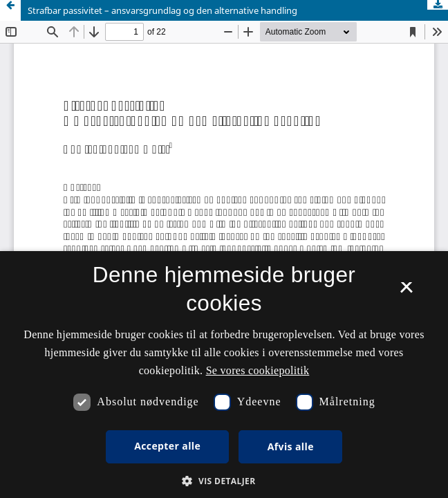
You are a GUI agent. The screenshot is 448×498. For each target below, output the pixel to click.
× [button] (406, 292)
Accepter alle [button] (167, 446)
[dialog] (224, 375)
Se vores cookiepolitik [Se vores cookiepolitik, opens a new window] (258, 370)
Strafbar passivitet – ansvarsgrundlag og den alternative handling (162, 10)
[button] (224, 481)
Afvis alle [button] (291, 446)
